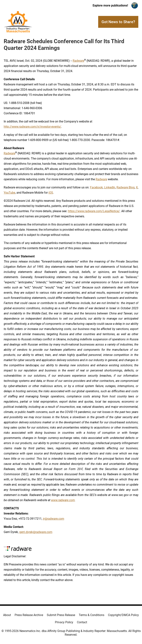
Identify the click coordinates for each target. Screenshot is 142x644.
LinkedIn (110, 187)
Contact (82, 622)
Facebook (96, 187)
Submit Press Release (61, 615)
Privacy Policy (64, 622)
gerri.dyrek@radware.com (36, 532)
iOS (51, 193)
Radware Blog (126, 187)
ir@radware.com (54, 519)
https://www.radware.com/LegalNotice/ (94, 211)
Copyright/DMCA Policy (123, 615)
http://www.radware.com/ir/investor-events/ (32, 127)
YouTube (9, 193)
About (7, 615)
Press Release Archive (29, 615)
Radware (9, 153)
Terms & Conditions (92, 615)
